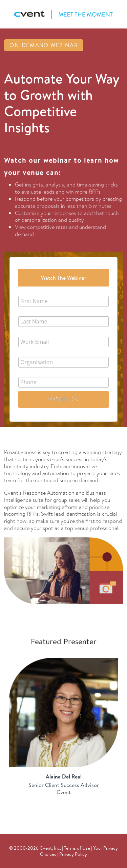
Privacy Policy (73, 854)
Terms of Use (77, 848)
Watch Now (63, 399)
